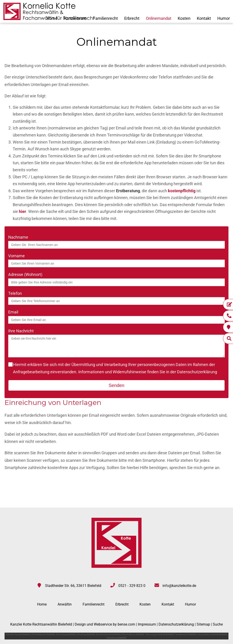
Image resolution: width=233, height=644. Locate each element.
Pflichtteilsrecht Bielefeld (43, 634)
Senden (117, 385)
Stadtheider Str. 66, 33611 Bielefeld (73, 586)
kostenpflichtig (182, 191)
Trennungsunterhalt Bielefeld (159, 634)
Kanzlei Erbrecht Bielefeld (108, 634)
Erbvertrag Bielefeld (86, 634)
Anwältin (65, 604)
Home (42, 604)
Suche (218, 624)
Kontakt (204, 18)
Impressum (147, 624)
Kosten (184, 18)
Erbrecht (132, 18)
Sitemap (203, 624)
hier (23, 211)
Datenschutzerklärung (197, 372)
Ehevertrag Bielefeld (66, 634)
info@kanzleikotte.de (179, 586)
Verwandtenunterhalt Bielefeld (212, 634)
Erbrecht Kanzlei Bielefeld (18, 634)
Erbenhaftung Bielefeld (133, 634)
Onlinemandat (159, 18)
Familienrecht (105, 18)
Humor (224, 18)
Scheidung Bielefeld (116, 638)
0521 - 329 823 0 (132, 586)
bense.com (126, 624)
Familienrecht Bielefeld (186, 634)
